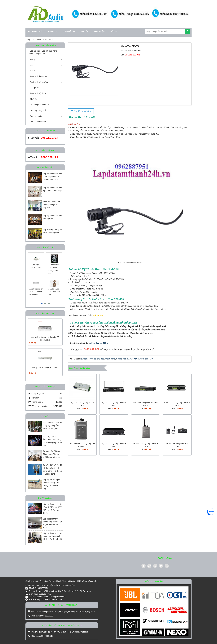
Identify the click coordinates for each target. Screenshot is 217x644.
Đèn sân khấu (36, 116)
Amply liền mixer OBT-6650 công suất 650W (36, 292)
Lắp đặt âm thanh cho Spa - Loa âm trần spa (53, 189)
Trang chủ (35, 31)
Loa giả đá (34, 88)
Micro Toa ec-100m (99, 343)
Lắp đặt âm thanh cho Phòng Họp (52, 217)
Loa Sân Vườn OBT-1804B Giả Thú (54, 292)
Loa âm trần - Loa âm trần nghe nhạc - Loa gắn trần (43, 52)
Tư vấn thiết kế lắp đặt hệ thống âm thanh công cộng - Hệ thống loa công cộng (53, 470)
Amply (33, 59)
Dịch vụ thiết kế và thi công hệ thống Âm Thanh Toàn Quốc (52, 426)
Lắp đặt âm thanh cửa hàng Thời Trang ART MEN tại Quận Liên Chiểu (53, 509)
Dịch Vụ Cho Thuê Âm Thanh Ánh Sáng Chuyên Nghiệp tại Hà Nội (53, 441)
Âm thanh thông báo (39, 76)
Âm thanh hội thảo (38, 93)
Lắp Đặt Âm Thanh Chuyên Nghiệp (60, 581)
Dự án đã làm (69, 31)
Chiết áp (33, 99)
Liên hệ (114, 31)
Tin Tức (85, 31)
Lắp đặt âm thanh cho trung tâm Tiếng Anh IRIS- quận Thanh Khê (53, 536)
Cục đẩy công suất (38, 110)
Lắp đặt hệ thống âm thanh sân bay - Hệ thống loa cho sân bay (52, 484)
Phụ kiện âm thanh (38, 122)
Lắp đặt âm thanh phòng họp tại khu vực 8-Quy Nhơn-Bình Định (53, 523)
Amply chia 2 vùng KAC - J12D (45, 367)
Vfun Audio (92, 581)
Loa (31, 65)
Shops (51, 31)
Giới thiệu (99, 31)
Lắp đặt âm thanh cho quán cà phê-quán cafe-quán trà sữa (52, 177)
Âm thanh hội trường (39, 82)
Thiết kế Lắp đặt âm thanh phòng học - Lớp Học (52, 205)
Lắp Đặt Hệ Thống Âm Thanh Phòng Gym (53, 231)
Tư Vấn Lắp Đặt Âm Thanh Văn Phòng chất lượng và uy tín (52, 454)
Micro (32, 71)
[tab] (81, 111)
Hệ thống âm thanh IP (39, 105)
